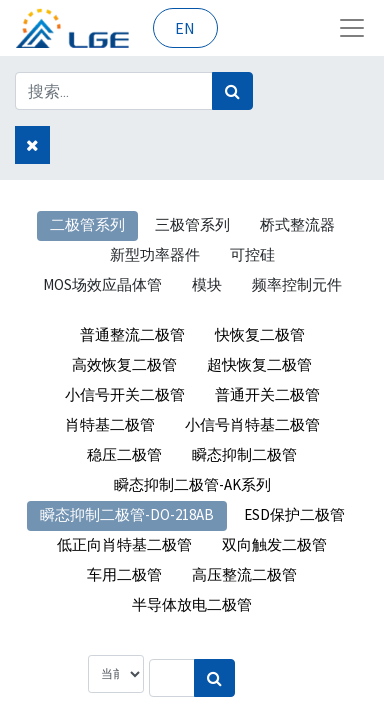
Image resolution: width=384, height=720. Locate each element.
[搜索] (232, 91)
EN (185, 28)
